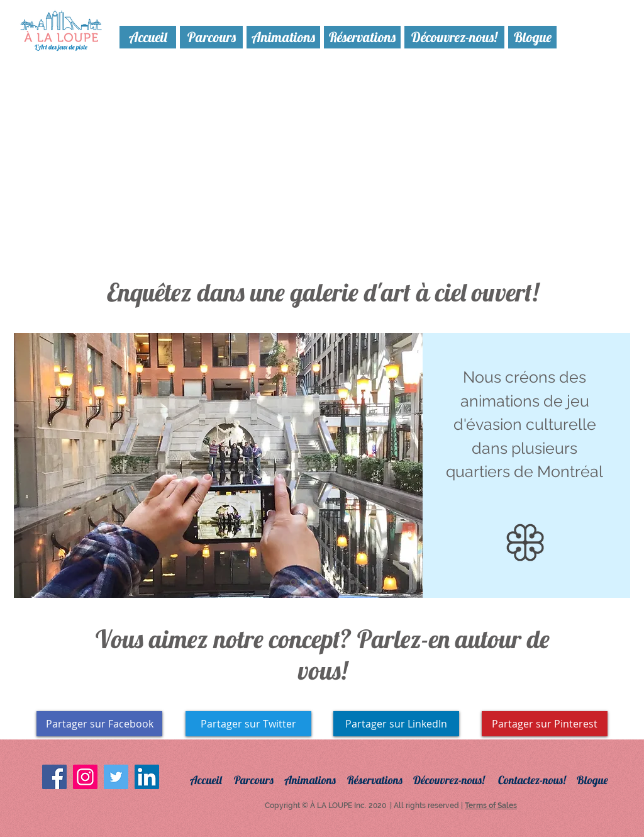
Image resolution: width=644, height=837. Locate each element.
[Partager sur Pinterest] (545, 724)
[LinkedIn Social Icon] (147, 777)
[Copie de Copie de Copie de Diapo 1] (324, 582)
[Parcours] (211, 37)
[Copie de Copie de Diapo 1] (293, 582)
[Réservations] (362, 37)
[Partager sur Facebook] (99, 724)
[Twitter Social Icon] (116, 777)
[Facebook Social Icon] (54, 777)
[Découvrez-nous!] (454, 37)
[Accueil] (148, 37)
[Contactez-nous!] (540, 780)
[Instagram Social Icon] (85, 777)
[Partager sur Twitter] (248, 724)
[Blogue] (532, 37)
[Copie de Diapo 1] (338, 582)
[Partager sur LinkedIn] (396, 724)
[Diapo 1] (309, 582)
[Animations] (283, 37)
